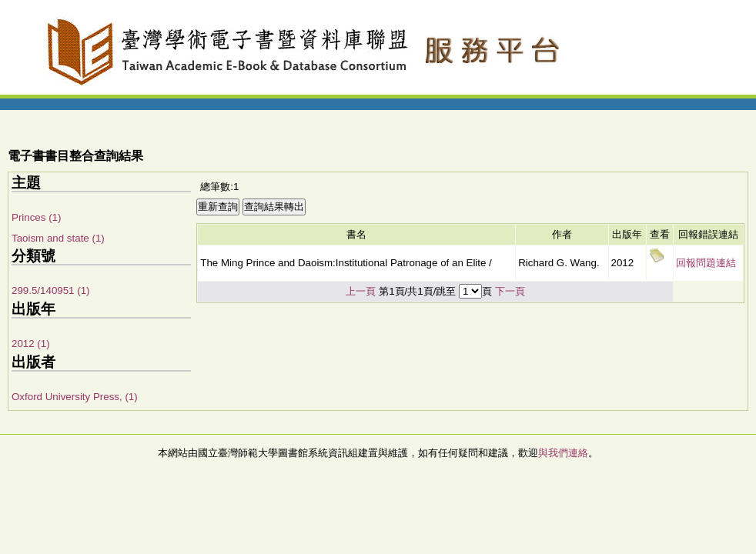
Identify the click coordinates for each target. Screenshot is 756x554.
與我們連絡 (563, 453)
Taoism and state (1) (58, 238)
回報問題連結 (706, 263)
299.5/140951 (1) (51, 290)
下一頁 (510, 291)
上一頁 (361, 291)
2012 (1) (31, 344)
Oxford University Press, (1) (75, 397)
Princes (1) (36, 217)
